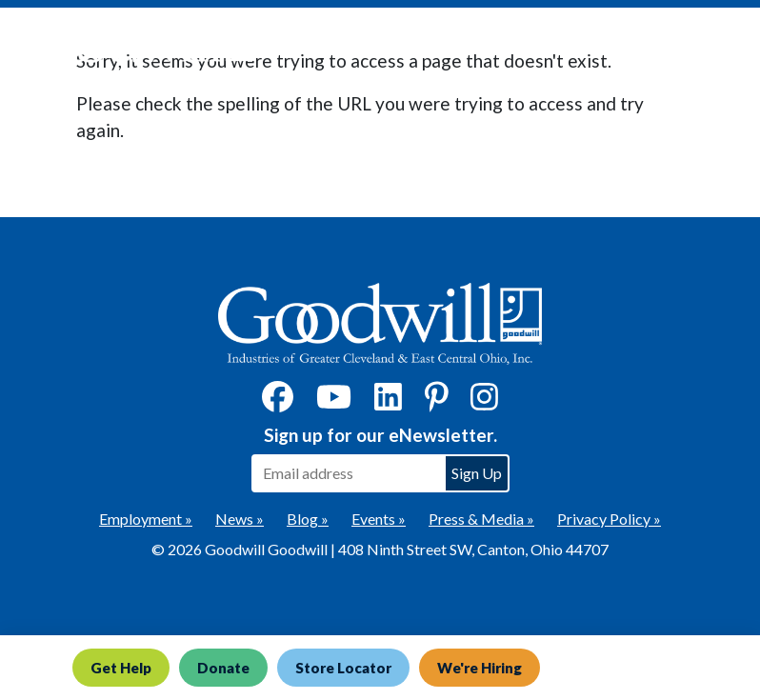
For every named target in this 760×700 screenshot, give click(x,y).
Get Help (121, 668)
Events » (379, 519)
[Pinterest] (437, 402)
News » (240, 519)
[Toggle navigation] (716, 49)
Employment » (146, 519)
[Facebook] (278, 402)
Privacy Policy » (609, 519)
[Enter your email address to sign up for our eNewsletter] (348, 473)
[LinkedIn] (388, 402)
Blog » (308, 519)
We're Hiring (480, 668)
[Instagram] (484, 402)
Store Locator (343, 668)
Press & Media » (481, 519)
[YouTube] (334, 402)
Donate (223, 668)
